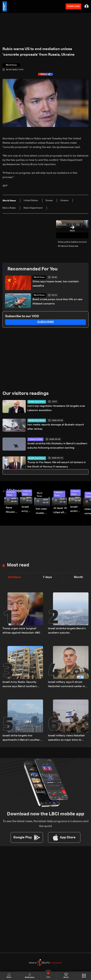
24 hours (14, 577)
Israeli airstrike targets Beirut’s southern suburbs (67, 631)
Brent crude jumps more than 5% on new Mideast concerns (58, 302)
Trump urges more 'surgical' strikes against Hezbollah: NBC (21, 631)
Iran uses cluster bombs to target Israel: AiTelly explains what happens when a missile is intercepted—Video (43, 511)
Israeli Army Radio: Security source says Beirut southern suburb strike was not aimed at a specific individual (23, 685)
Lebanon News (35, 439)
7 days (47, 577)
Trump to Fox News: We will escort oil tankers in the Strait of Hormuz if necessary (57, 465)
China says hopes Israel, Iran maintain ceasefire (56, 284)
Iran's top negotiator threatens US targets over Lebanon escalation (56, 408)
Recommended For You (32, 269)
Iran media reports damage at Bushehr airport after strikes (56, 427)
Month (78, 577)
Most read (18, 565)
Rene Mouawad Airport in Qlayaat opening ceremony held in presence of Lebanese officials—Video (12, 510)
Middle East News (37, 402)
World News (39, 277)
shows (66, 976)
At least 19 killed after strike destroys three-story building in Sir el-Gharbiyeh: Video (60, 511)
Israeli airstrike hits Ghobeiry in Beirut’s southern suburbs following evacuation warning (57, 446)
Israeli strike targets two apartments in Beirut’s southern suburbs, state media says (22, 738)
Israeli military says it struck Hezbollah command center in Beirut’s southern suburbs (66, 685)
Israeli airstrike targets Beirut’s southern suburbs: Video (76, 510)
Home (9, 976)
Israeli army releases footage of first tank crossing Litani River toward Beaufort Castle (27, 510)
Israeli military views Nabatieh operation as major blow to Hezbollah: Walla (66, 738)
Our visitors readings (26, 394)
